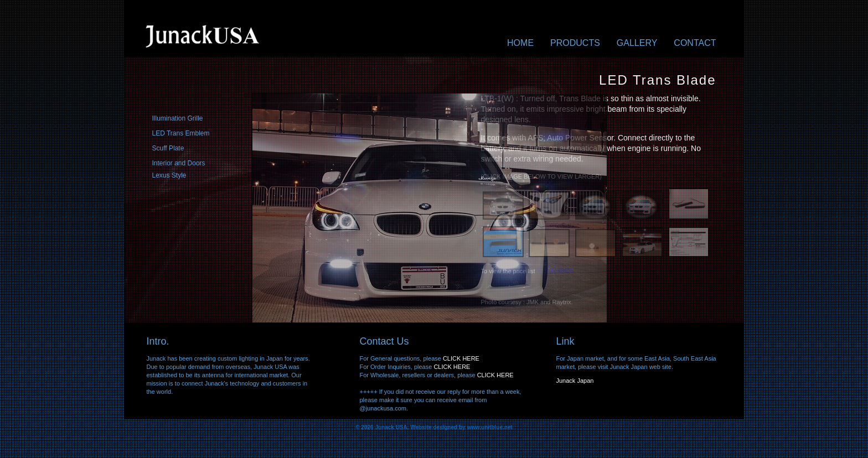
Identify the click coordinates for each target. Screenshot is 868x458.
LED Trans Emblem (181, 133)
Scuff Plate (168, 148)
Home (520, 43)
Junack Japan (575, 381)
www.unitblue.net (489, 427)
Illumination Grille (178, 118)
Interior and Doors (179, 163)
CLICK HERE (461, 358)
